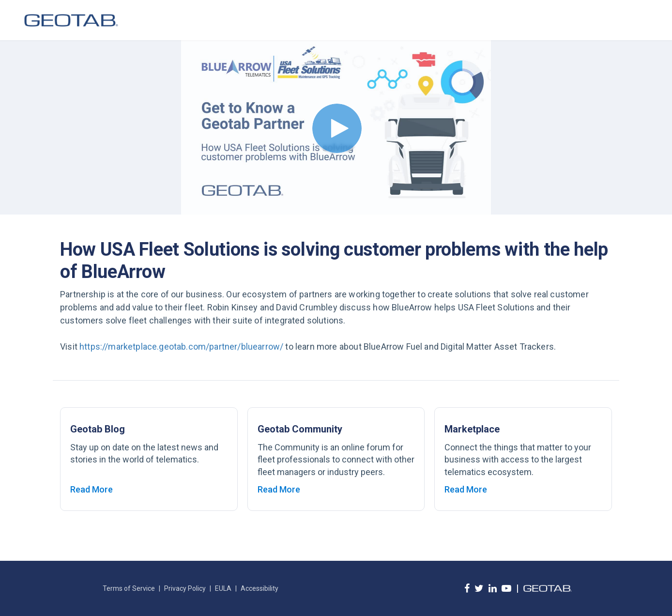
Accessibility (260, 588)
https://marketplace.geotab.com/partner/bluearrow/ (181, 346)
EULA (223, 588)
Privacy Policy (185, 588)
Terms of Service (129, 588)
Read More (92, 489)
